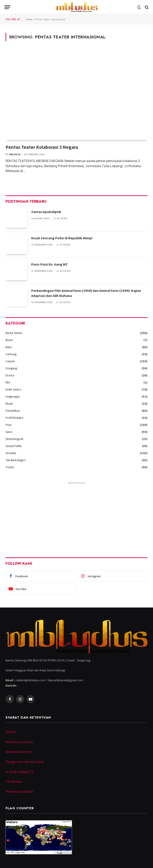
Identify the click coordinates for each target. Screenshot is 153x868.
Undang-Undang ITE (20, 772)
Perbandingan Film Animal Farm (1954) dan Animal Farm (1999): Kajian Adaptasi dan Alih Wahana (86, 293)
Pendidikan (13, 411)
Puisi (9, 425)
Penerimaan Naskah (19, 792)
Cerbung (11, 354)
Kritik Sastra (13, 389)
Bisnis (9, 340)
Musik (9, 404)
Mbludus (15, 154)
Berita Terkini (14, 333)
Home (29, 19)
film (8, 382)
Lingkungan (13, 396)
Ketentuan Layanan (19, 742)
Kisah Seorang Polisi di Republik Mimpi (62, 238)
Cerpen (10, 361)
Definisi (11, 732)
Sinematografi (14, 439)
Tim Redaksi (14, 782)
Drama (10, 375)
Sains (9, 432)
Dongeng (11, 368)
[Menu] (7, 7)
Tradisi (10, 467)
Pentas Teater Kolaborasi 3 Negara (42, 147)
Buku (9, 347)
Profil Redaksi (14, 418)
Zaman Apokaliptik (46, 212)
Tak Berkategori (16, 460)
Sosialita (11, 453)
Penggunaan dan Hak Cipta (25, 762)
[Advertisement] (76, 517)
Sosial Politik (14, 446)
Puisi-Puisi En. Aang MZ (49, 264)
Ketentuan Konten (18, 752)
